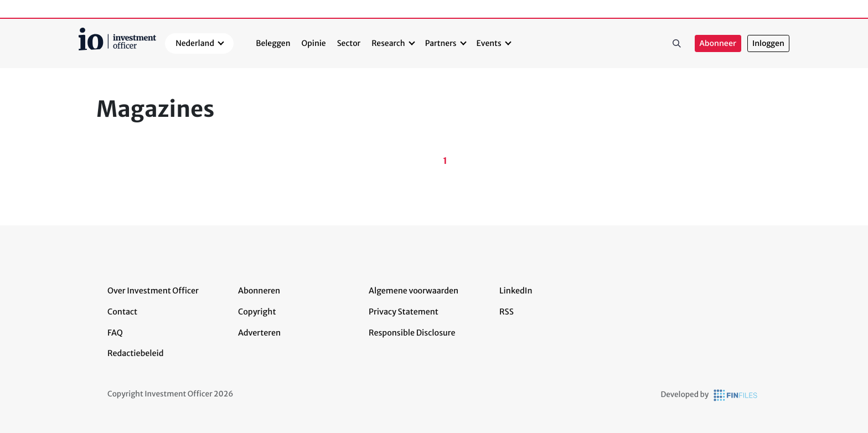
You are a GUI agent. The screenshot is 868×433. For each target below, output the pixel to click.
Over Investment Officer (153, 291)
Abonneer (718, 43)
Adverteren (259, 333)
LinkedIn (516, 291)
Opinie (314, 43)
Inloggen (768, 43)
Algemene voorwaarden (414, 291)
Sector (349, 43)
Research (388, 43)
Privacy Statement (404, 312)
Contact (122, 312)
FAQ (115, 333)
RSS (507, 312)
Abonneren (259, 291)
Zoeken (677, 44)
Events (489, 43)
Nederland (195, 43)
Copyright (257, 312)
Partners (441, 43)
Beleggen (273, 43)
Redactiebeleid (136, 353)
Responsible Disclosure (412, 333)
